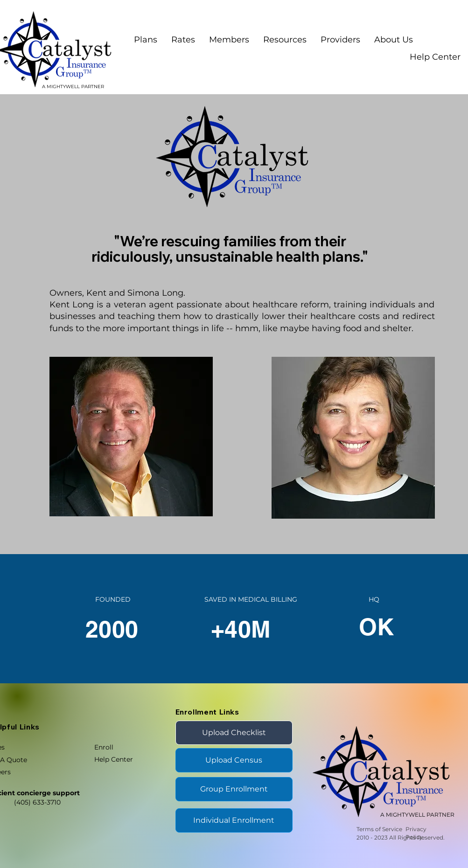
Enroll (104, 747)
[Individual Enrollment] (234, 820)
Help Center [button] (435, 57)
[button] (229, 40)
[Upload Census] (234, 760)
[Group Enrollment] (234, 789)
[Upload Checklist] (234, 733)
